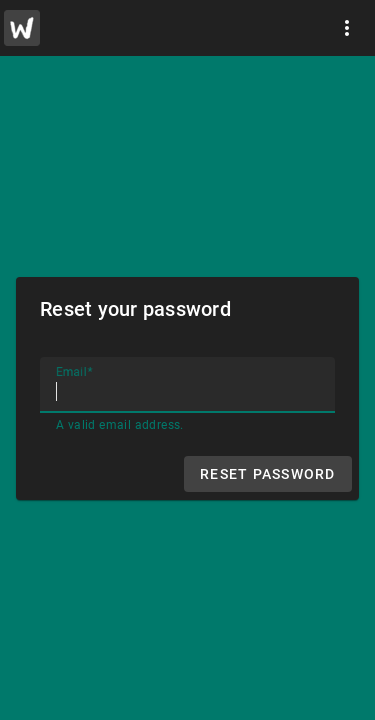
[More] (347, 28)
